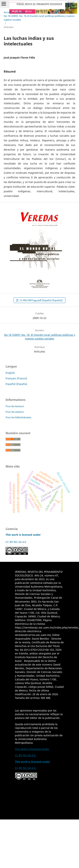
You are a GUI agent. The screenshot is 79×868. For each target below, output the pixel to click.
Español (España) (16, 384)
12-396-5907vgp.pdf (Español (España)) (41, 300)
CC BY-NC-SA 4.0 (17, 542)
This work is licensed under (32, 749)
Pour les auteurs (15, 412)
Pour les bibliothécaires (18, 417)
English (10, 373)
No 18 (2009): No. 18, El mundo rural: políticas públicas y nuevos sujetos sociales (39, 18)
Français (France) (16, 378)
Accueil (8, 12)
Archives (21, 12)
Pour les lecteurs (15, 406)
